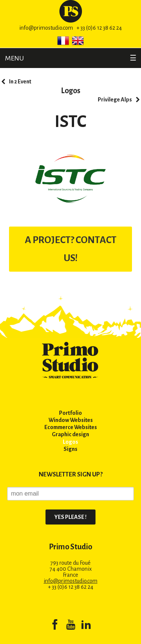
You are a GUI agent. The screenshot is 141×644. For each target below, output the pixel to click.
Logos (71, 91)
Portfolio (70, 413)
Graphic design (70, 434)
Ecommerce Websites (71, 427)
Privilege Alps (115, 100)
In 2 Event (20, 82)
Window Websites (71, 420)
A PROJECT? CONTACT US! (71, 249)
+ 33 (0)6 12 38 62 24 (99, 28)
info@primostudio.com (46, 28)
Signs (70, 449)
